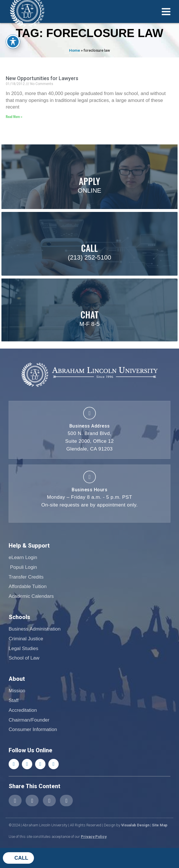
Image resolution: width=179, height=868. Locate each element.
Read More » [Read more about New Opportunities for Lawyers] (14, 116)
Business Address (90, 426)
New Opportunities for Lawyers (42, 78)
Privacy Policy (94, 837)
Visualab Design (135, 825)
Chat (90, 315)
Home (75, 50)
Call (21, 858)
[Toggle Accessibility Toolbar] (13, 42)
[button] (15, 801)
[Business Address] (89, 413)
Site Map (160, 825)
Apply (89, 181)
